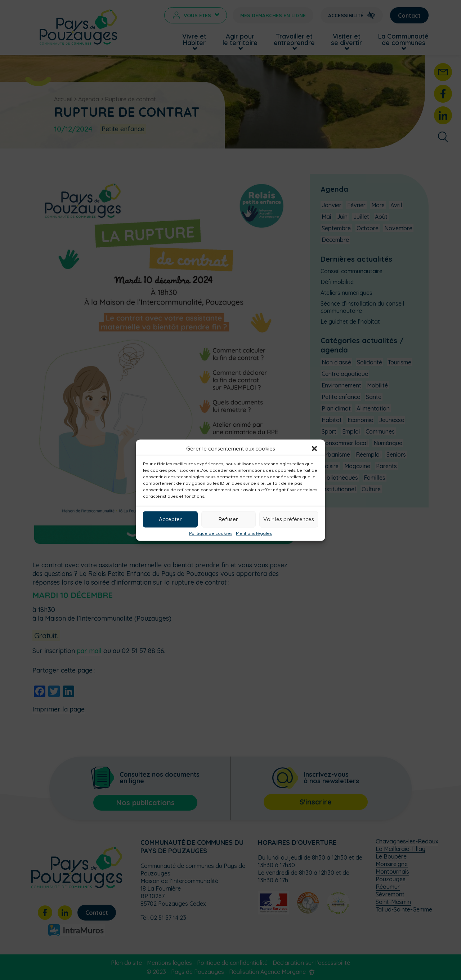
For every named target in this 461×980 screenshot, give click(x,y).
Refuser (228, 519)
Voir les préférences (289, 519)
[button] (314, 448)
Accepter (170, 519)
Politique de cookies (211, 533)
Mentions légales (254, 533)
